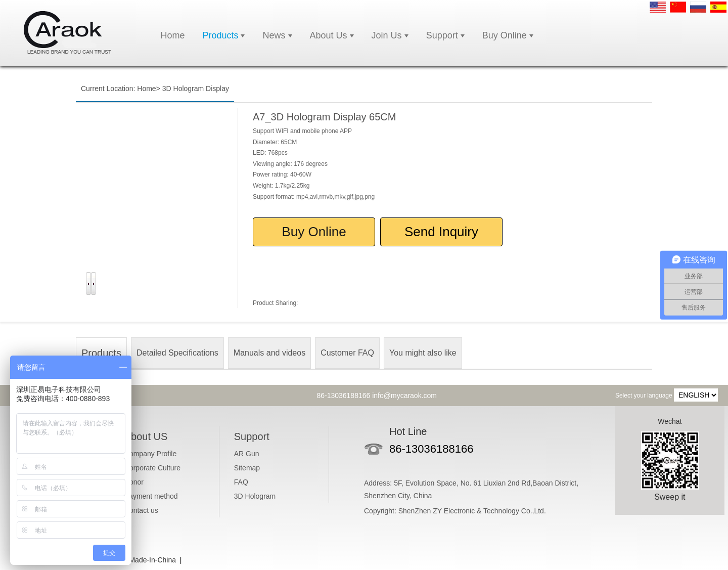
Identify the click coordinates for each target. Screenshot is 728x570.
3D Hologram (255, 496)
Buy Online (505, 35)
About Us (329, 35)
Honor (134, 482)
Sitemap (247, 468)
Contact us (141, 510)
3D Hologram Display (196, 89)
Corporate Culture (152, 468)
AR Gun (247, 454)
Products (220, 35)
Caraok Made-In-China (140, 560)
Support (442, 35)
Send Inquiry (441, 232)
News (274, 35)
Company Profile (151, 454)
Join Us (387, 35)
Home (172, 35)
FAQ (241, 482)
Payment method (151, 496)
